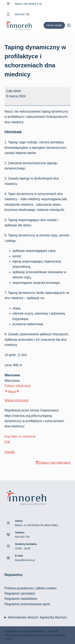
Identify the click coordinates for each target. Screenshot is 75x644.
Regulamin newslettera (21, 599)
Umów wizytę (54, 25)
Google (10, 452)
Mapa (12, 392)
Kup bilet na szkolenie (20, 436)
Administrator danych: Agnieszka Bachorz (37, 617)
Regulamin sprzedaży (20, 593)
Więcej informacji (17, 400)
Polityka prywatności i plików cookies (31, 588)
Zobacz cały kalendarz (54, 463)
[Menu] (69, 25)
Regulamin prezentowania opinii (27, 604)
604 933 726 (22, 14)
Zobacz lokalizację (18, 386)
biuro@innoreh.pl (25, 560)
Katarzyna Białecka (32, 631)
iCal (7, 442)
